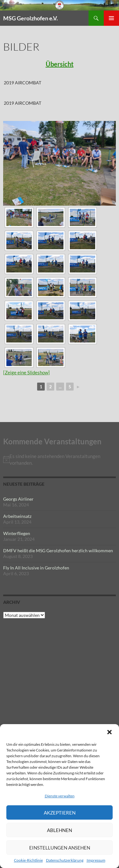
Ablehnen (60, 830)
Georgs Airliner (18, 499)
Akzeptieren (60, 813)
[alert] (60, 460)
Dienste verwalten (60, 796)
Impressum (96, 860)
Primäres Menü (111, 18)
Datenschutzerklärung (65, 860)
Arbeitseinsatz (17, 516)
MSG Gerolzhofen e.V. (30, 18)
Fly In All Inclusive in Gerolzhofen (36, 568)
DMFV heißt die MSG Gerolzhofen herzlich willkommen (58, 550)
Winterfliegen (17, 533)
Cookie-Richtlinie (28, 860)
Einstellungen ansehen (60, 848)
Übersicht (60, 64)
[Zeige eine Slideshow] (26, 372)
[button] (109, 732)
